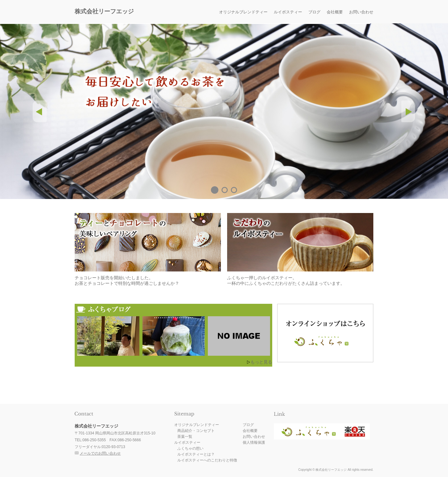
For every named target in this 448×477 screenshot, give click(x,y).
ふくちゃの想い (190, 448)
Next (408, 111)
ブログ (314, 12)
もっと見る (261, 362)
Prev (40, 111)
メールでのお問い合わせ (100, 453)
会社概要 (335, 12)
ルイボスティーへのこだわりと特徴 (207, 460)
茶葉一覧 (185, 437)
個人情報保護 (254, 442)
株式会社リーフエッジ (104, 11)
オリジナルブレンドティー (243, 12)
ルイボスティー (288, 12)
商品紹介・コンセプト (196, 431)
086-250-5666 (129, 440)
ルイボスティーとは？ (196, 454)
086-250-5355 (94, 440)
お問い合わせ (361, 12)
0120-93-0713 (113, 447)
